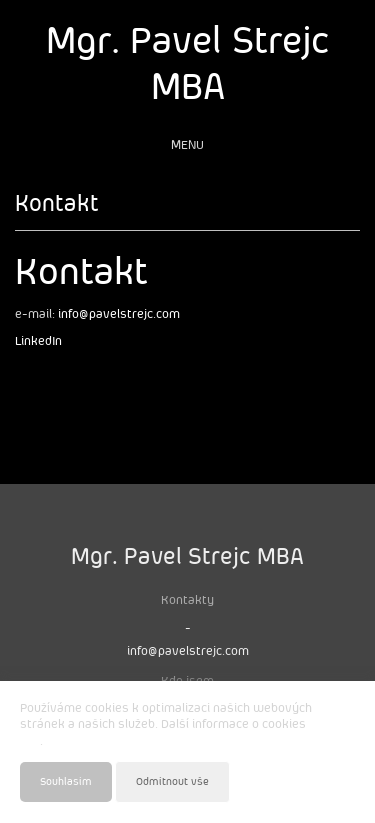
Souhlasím (66, 782)
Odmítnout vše (172, 782)
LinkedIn (38, 341)
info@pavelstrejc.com (119, 314)
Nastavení (330, 781)
